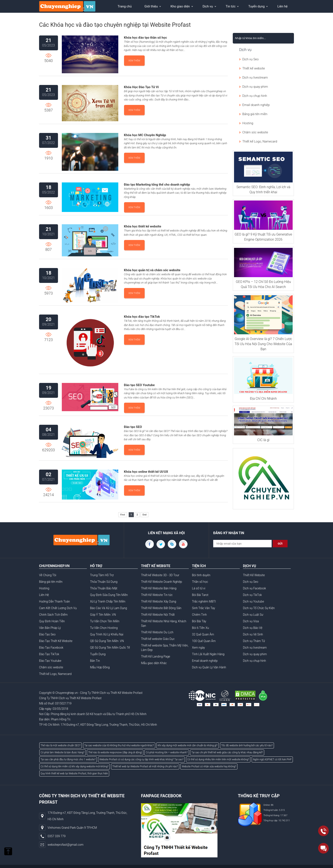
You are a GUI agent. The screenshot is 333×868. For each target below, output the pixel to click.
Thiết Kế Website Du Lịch (157, 632)
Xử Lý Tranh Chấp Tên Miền (108, 601)
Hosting (248, 123)
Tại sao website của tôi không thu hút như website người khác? (119, 745)
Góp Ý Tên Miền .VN (103, 615)
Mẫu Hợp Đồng (100, 667)
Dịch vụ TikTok (252, 595)
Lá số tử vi (199, 588)
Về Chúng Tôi (48, 575)
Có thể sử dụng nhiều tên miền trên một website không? (218, 759)
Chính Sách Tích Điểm (53, 615)
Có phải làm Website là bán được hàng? (63, 752)
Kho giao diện (180, 6)
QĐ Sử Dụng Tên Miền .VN (107, 641)
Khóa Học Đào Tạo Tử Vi (141, 87)
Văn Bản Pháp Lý (50, 628)
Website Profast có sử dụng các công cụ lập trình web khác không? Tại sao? (141, 759)
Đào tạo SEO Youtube (139, 385)
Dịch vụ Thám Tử (254, 641)
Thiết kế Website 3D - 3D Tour (160, 575)
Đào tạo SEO (133, 427)
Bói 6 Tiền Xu (200, 628)
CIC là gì (263, 440)
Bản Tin (95, 661)
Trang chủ (125, 6)
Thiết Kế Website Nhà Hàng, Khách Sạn (164, 623)
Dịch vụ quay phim (255, 87)
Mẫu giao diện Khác (154, 663)
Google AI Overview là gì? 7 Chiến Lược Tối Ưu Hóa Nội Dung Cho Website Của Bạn (263, 344)
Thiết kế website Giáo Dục (158, 639)
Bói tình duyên (201, 575)
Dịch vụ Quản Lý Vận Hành (209, 667)
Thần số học (200, 582)
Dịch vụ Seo (250, 59)
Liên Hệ (44, 595)
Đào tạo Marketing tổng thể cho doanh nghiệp (157, 185)
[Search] (257, 38)
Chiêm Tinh (199, 615)
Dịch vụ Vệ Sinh (253, 634)
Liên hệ (282, 6)
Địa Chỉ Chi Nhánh (263, 399)
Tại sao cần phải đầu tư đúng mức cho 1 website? (68, 759)
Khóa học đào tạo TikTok (142, 317)
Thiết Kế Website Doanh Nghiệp (162, 582)
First (123, 515)
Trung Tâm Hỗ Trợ (102, 575)
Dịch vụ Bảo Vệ (253, 628)
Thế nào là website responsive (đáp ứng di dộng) (115, 752)
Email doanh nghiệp (256, 105)
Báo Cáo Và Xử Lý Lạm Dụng (109, 608)
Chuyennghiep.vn (67, 693)
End (145, 515)
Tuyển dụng (256, 6)
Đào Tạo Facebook (51, 648)
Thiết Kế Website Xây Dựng (159, 601)
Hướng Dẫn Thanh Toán (54, 601)
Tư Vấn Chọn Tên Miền (105, 621)
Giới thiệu (151, 6)
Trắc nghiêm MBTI (204, 601)
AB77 (75, 719)
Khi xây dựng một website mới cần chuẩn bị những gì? (188, 745)
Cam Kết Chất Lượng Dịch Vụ (58, 608)
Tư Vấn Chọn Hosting (104, 628)
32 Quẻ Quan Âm (203, 634)
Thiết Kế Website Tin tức (157, 595)
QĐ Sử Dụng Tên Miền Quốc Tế (110, 648)
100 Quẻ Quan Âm (204, 641)
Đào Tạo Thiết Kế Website (56, 641)
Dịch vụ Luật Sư (253, 615)
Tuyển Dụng (98, 654)
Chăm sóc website (255, 132)
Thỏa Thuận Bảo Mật (104, 588)
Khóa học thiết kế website (143, 226)
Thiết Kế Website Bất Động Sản (161, 608)
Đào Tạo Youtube (50, 661)
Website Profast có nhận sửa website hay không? (209, 766)
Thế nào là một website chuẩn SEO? (61, 745)
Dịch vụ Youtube (253, 601)
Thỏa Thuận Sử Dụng (104, 582)
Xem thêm (134, 61)
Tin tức (231, 6)
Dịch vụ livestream (255, 78)
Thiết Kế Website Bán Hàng (159, 588)
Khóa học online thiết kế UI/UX (146, 472)
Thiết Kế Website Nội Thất (158, 615)
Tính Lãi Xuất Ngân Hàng (208, 654)
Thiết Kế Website (254, 575)
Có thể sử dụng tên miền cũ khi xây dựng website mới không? (75, 766)
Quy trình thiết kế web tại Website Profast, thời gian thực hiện (74, 773)
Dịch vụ (208, 6)
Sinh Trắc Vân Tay (204, 608)
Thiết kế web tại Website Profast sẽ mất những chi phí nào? (145, 766)
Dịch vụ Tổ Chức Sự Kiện (259, 608)
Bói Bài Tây (199, 621)
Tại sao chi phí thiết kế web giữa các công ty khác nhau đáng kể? (227, 752)
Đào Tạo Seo (47, 634)
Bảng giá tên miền (255, 114)
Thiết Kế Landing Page (156, 656)
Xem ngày (198, 648)
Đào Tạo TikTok (49, 654)
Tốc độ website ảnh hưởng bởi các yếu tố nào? (247, 745)
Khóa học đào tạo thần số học (145, 38)
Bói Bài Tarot (200, 595)
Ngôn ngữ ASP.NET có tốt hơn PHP (272, 759)
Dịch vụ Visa (251, 621)
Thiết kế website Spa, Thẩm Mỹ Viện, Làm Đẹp (165, 648)
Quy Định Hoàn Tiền (52, 621)
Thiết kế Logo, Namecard (260, 141)
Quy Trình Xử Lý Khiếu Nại (107, 634)
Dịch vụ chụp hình (255, 96)
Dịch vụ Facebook (254, 588)
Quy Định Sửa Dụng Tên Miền (109, 595)
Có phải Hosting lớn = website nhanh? (167, 752)
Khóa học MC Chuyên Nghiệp (145, 135)
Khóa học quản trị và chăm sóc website (152, 270)
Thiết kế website (254, 68)
